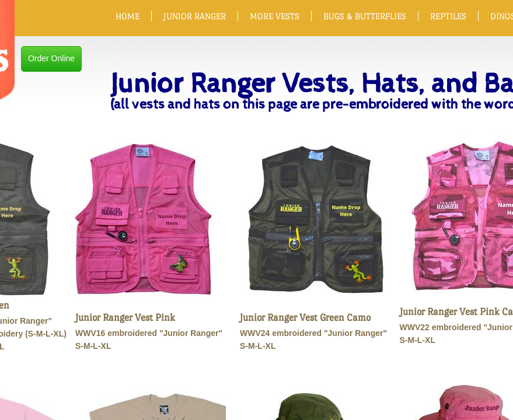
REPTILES (448, 16)
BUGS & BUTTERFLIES (365, 16)
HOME (128, 16)
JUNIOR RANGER (195, 16)
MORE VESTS (275, 16)
